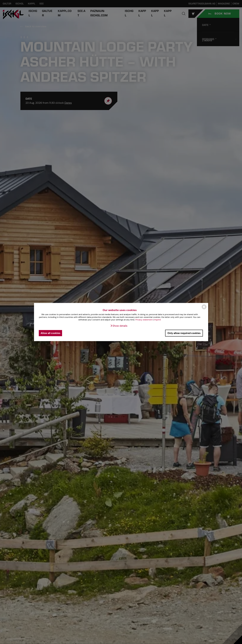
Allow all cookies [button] (51, 333)
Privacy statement (144, 320)
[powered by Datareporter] (204, 309)
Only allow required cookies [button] (184, 333)
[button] (119, 326)
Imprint (157, 320)
